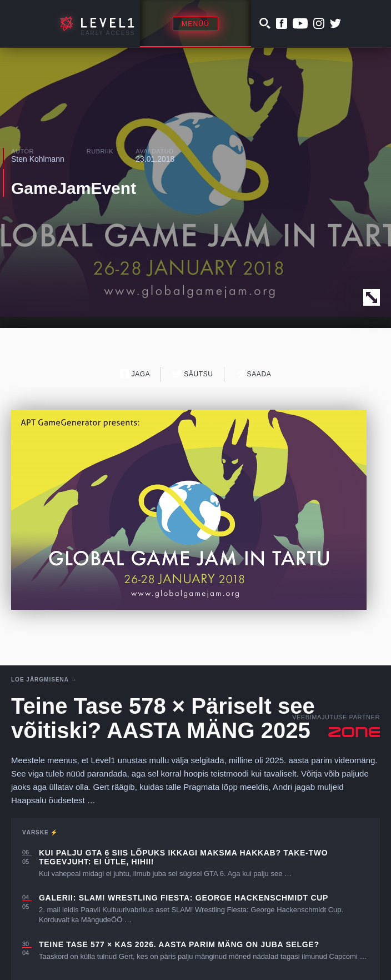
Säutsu (192, 374)
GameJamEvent (74, 188)
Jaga (135, 374)
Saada (254, 374)
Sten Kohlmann (38, 159)
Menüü (195, 24)
